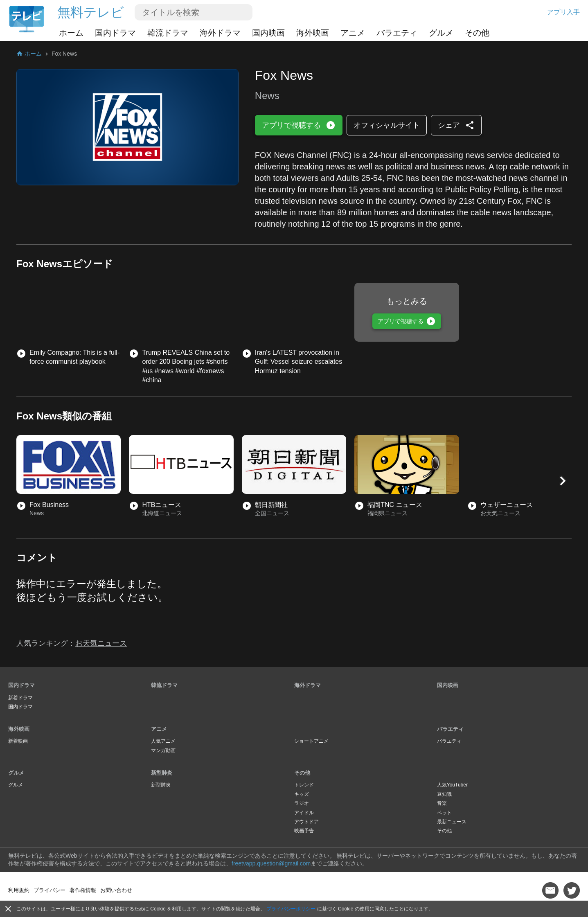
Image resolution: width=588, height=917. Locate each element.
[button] (563, 481)
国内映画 (268, 33)
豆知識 (444, 794)
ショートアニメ (311, 741)
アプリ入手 (563, 12)
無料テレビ (91, 12)
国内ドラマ (115, 33)
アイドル (304, 813)
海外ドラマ (220, 33)
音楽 (442, 803)
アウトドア (306, 822)
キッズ (302, 794)
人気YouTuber (452, 785)
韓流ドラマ (168, 33)
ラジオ (302, 803)
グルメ (441, 33)
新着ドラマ (20, 698)
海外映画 (313, 33)
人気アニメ (163, 741)
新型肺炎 (162, 773)
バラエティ (397, 33)
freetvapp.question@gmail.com (271, 863)
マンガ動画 (163, 750)
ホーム (71, 33)
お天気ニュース (101, 643)
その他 (477, 33)
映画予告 (304, 831)
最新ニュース (452, 822)
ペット (444, 813)
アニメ (353, 33)
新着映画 (18, 741)
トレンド (304, 785)
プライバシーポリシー (291, 909)
